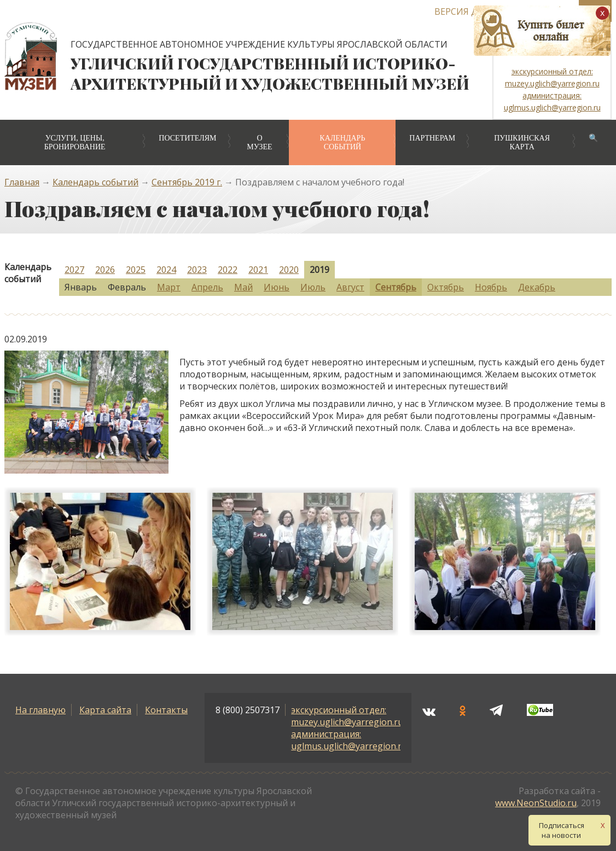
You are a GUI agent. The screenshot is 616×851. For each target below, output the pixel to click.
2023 (197, 270)
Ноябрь (491, 287)
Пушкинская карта (522, 142)
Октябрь (446, 287)
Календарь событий (342, 142)
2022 (228, 270)
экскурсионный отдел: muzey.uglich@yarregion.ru (347, 716)
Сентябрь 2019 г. (187, 182)
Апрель (207, 287)
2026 (105, 270)
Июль (313, 287)
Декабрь (537, 287)
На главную (40, 710)
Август (350, 287)
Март (169, 287)
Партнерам (432, 138)
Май (243, 287)
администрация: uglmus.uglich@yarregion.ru (349, 740)
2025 (136, 270)
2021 (258, 270)
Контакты (166, 710)
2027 (74, 270)
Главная (22, 182)
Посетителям (187, 138)
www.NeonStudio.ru (536, 803)
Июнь (277, 287)
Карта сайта (105, 710)
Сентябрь (396, 287)
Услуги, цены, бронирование (75, 142)
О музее (259, 142)
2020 (289, 270)
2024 (166, 270)
